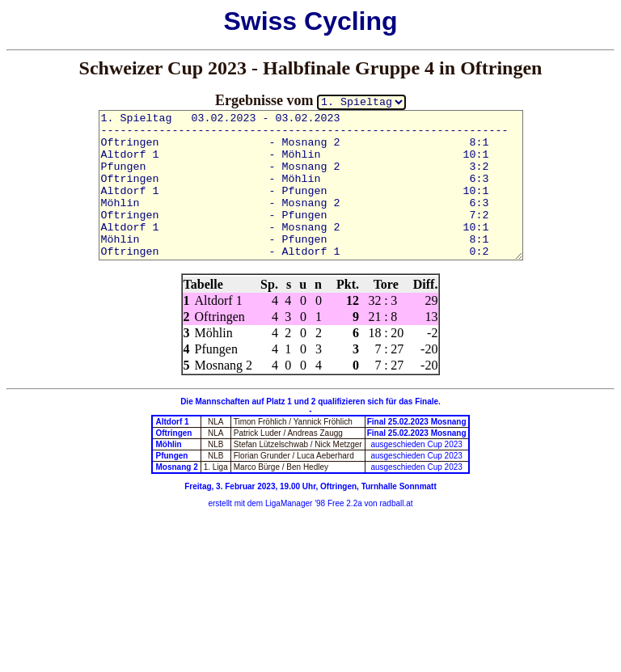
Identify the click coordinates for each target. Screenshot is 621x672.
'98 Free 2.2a (337, 503)
